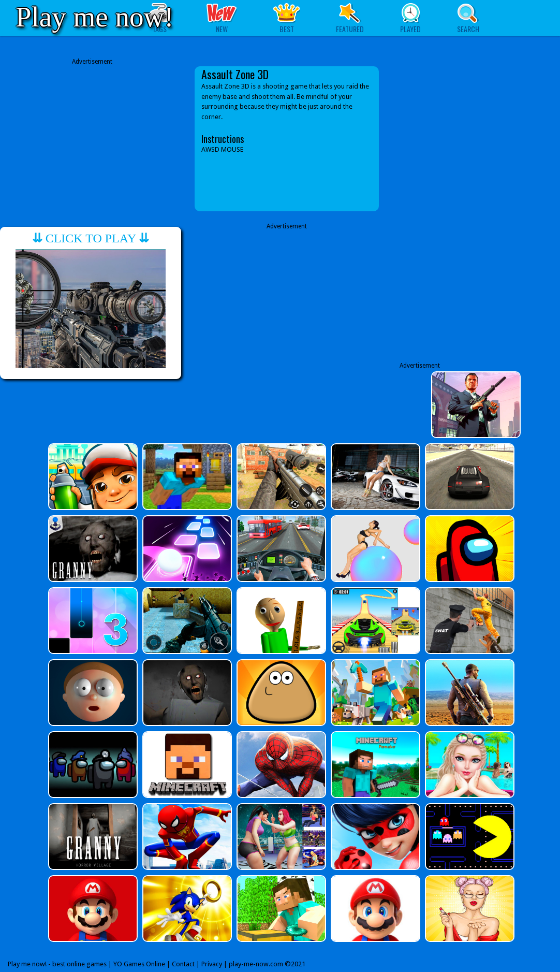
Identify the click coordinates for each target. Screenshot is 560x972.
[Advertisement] (92, 139)
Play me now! (95, 17)
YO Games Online (139, 964)
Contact (183, 964)
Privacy (212, 964)
